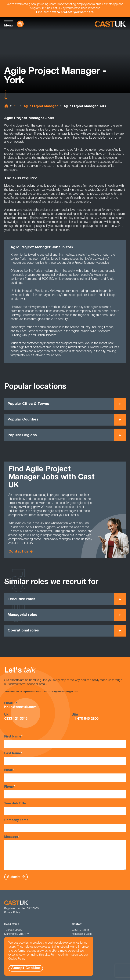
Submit (14, 877)
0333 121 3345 (16, 719)
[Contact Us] (20, 24)
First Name (65, 742)
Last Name (65, 758)
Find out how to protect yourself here (65, 12)
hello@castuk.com (20, 707)
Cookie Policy (17, 959)
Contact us (19, 552)
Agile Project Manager (41, 106)
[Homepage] (110, 24)
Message (65, 853)
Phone (65, 792)
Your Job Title (65, 809)
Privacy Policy (12, 913)
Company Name (65, 825)
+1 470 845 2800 (85, 719)
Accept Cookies (26, 968)
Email (65, 775)
